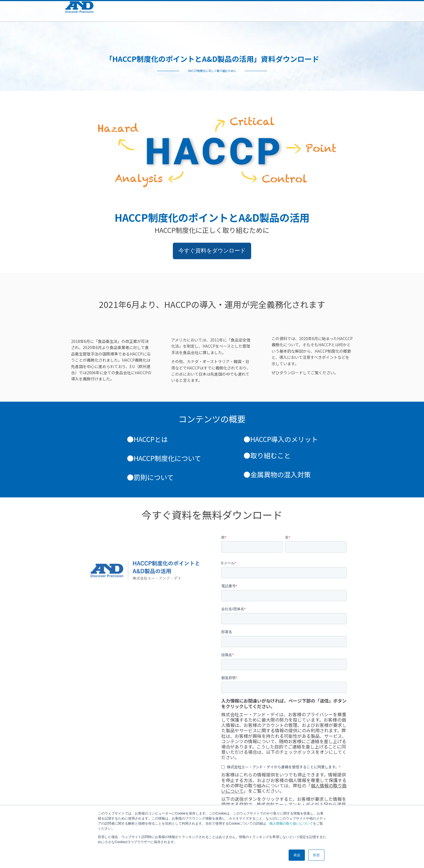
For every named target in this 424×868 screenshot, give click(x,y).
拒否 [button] (316, 855)
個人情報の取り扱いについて (291, 823)
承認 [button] (297, 855)
